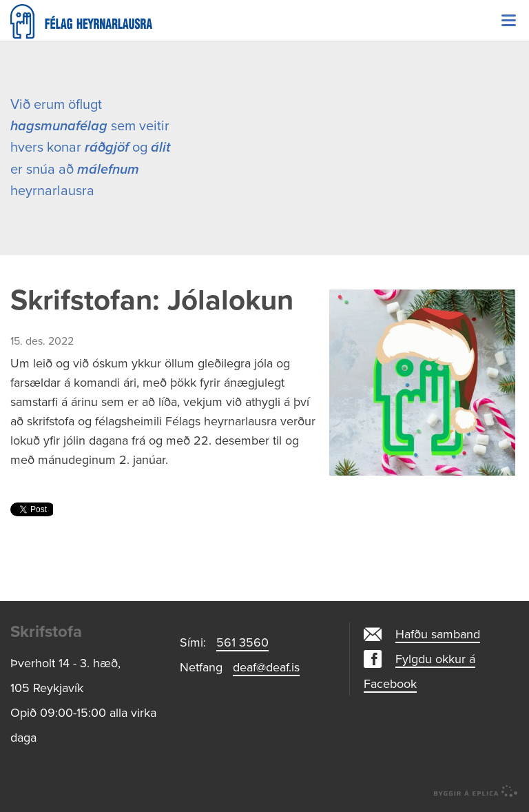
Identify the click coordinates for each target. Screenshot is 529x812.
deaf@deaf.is (266, 667)
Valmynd (508, 21)
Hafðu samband (438, 634)
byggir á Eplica (476, 791)
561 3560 (242, 642)
